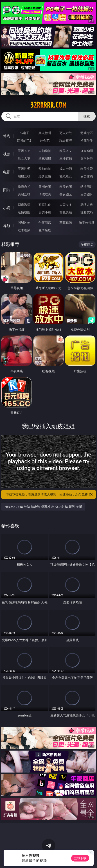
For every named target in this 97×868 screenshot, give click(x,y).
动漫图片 (87, 187)
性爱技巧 (87, 212)
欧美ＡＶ (66, 151)
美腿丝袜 (24, 194)
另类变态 (87, 176)
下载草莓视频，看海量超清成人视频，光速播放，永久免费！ (50, 494)
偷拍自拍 (45, 169)
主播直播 (66, 158)
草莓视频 (66, 222)
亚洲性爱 (24, 169)
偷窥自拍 (24, 187)
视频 (7, 154)
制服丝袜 (24, 176)
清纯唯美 (45, 194)
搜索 (87, 116)
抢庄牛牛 (87, 140)
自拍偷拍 (45, 151)
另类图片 (87, 194)
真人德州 (45, 133)
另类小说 (45, 212)
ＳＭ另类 (87, 158)
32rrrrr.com (48, 105)
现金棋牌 (66, 140)
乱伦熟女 (66, 176)
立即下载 (80, 858)
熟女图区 (66, 194)
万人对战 (66, 133)
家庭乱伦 (45, 205)
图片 (7, 190)
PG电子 (24, 133)
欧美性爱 (87, 169)
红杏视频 (24, 230)
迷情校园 (24, 212)
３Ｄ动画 (87, 151)
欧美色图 (66, 187)
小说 (7, 208)
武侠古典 (87, 205)
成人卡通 (66, 169)
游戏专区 (87, 133)
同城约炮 (24, 222)
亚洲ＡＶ (24, 151)
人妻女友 (66, 205)
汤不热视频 (87, 222)
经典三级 (45, 176)
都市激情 (24, 205)
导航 (7, 226)
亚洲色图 (45, 187)
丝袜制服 (45, 158)
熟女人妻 (24, 158)
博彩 (7, 136)
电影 (7, 172)
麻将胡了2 (24, 140)
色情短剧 (45, 230)
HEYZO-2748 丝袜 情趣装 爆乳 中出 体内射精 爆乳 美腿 (43, 507)
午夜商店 (45, 222)
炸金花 (45, 140)
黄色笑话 (66, 212)
